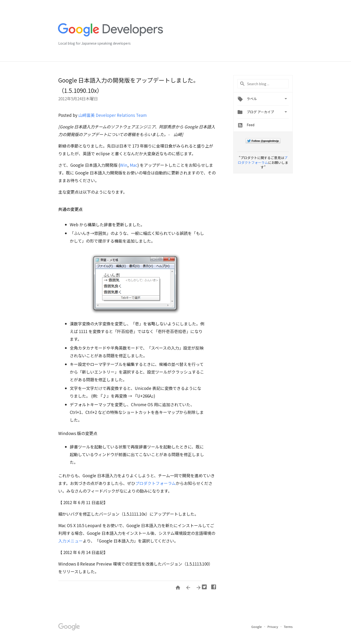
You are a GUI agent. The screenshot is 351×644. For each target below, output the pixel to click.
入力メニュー (70, 541)
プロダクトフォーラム (155, 483)
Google (257, 627)
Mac (134, 165)
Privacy (273, 627)
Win (124, 165)
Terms (288, 627)
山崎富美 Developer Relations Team (113, 115)
